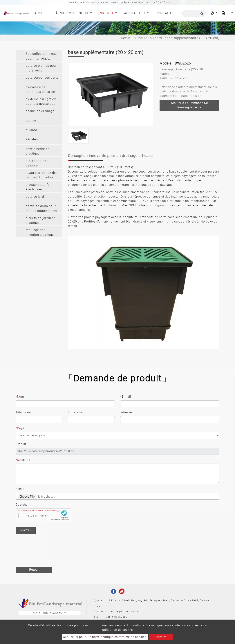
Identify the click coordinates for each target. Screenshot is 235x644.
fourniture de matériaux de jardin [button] (40, 89)
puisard (156, 38)
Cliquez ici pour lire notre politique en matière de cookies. (105, 637)
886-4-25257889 (117, 617)
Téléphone (23, 412)
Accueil (42, 13)
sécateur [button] (32, 139)
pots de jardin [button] (36, 197)
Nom (20, 397)
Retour (34, 570)
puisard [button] (31, 130)
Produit (141, 38)
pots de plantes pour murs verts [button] (41, 68)
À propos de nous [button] (72, 13)
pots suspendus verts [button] (42, 78)
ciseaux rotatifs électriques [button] (38, 187)
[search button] (201, 15)
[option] (111, 94)
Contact (164, 13)
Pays (20, 428)
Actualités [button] (135, 13)
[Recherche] (194, 14)
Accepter (160, 637)
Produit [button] (107, 13)
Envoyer (25, 530)
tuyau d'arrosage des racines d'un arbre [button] (42, 175)
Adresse (126, 412)
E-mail (126, 397)
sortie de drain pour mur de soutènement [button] (41, 208)
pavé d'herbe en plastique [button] (38, 151)
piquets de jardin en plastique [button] (41, 220)
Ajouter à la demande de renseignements (189, 105)
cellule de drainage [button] (40, 111)
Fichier (21, 489)
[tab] (39, 55)
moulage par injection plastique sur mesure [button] (40, 233)
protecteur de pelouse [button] (36, 163)
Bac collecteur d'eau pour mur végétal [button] (41, 56)
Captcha (22, 505)
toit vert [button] (32, 120)
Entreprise (75, 412)
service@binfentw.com (124, 611)
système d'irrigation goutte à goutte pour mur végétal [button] (41, 102)
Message (23, 460)
